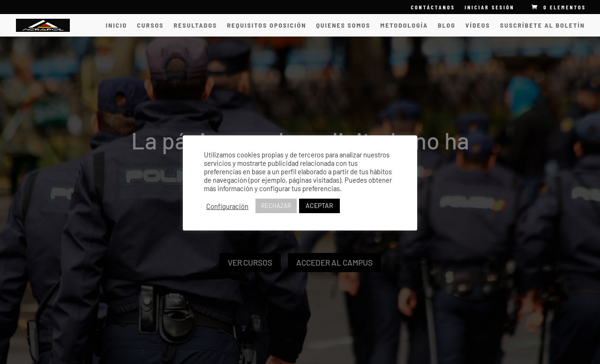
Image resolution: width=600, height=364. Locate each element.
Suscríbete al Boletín (543, 26)
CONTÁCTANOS (433, 7)
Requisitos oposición (266, 26)
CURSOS (150, 26)
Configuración (227, 206)
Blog (447, 26)
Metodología (404, 26)
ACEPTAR (319, 205)
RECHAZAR (276, 206)
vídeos (478, 26)
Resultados (195, 26)
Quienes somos (343, 26)
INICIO (117, 26)
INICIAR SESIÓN (489, 7)
